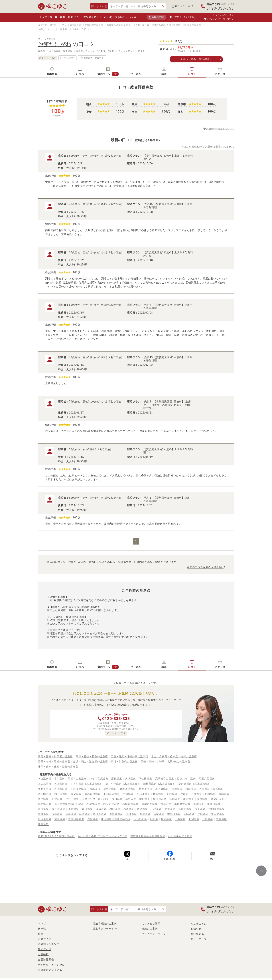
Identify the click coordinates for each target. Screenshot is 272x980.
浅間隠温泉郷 (76, 819)
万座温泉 (205, 789)
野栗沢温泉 (218, 799)
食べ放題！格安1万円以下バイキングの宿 (102, 836)
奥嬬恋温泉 (100, 814)
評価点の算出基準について (220, 129)
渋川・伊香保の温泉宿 (124, 762)
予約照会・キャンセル (51, 965)
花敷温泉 (145, 814)
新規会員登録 (156, 17)
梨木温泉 (202, 799)
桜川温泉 (117, 799)
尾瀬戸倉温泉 (149, 804)
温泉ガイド (74, 17)
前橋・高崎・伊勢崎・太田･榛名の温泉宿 (165, 762)
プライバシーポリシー (155, 934)
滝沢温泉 (189, 799)
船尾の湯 (166, 819)
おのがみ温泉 (112, 794)
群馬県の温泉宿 (115, 25)
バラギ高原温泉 (99, 779)
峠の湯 (154, 819)
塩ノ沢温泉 (162, 789)
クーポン (105, 17)
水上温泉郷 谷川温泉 (51, 779)
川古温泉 (73, 809)
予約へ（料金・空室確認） (196, 59)
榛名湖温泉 (110, 789)
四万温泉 (43, 824)
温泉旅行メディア (125, 17)
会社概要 (196, 934)
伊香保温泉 (214, 804)
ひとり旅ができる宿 (180, 836)
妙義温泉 (71, 814)
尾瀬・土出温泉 (77, 779)
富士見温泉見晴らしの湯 (69, 804)
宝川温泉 (60, 819)
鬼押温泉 (57, 814)
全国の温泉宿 (74, 25)
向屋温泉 (177, 789)
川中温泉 (57, 799)
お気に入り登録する (92, 58)
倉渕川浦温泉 (128, 789)
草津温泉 (199, 804)
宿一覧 (53, 17)
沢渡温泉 (170, 809)
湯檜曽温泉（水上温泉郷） (159, 784)
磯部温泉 (115, 809)
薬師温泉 (189, 814)
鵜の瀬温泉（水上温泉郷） (194, 784)
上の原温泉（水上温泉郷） (54, 784)
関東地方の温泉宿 (94, 25)
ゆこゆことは (199, 924)
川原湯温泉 (45, 819)
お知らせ (196, 929)
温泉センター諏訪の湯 (95, 799)
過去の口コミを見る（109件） (205, 567)
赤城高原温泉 (130, 804)
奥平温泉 (43, 799)
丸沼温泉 (194, 819)
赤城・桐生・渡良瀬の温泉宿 (90, 762)
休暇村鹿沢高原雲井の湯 (116, 819)
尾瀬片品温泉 (207, 779)
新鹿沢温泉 (185, 809)
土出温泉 (180, 819)
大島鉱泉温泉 (93, 794)
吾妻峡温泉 (116, 814)
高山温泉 (175, 799)
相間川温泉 (145, 789)
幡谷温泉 (158, 794)
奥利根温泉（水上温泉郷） (54, 789)
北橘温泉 (131, 814)
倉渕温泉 (43, 809)
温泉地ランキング (49, 944)
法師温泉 (203, 814)
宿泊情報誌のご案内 (105, 924)
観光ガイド (90, 17)
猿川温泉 (145, 799)
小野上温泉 (72, 799)
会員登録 (43, 954)
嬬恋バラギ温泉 (186, 779)
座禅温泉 (128, 794)
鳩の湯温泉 (45, 804)
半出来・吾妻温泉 (191, 794)
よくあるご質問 (151, 924)
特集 (63, 17)
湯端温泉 (218, 789)
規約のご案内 (150, 929)
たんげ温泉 (143, 794)
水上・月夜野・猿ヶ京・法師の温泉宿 (146, 25)
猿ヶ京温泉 (58, 809)
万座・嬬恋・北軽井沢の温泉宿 (130, 756)
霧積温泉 (87, 809)
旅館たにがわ (46, 29)
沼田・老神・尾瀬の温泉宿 (54, 762)
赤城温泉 (129, 809)
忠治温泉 (221, 819)
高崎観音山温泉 (165, 779)
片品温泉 (142, 809)
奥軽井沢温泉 (182, 804)
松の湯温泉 (94, 804)
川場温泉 (130, 779)
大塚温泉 (224, 794)
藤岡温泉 (85, 814)
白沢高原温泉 (111, 804)
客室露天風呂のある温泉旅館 (148, 836)
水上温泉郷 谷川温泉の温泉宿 (185, 25)
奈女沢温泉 (218, 814)
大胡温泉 (76, 794)
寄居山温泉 (45, 794)
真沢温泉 (131, 799)
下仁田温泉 (145, 779)
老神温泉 (43, 814)
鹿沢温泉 (93, 819)
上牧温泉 (156, 809)
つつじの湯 (140, 819)
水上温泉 (200, 809)
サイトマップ (199, 939)
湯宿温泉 (101, 809)
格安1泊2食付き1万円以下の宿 (56, 836)
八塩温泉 (208, 819)
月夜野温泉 (80, 789)
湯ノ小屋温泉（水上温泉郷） (123, 784)
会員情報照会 (46, 959)
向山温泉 (191, 789)
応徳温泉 (117, 779)
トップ (43, 17)
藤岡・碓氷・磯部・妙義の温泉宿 (58, 767)
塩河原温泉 (160, 799)
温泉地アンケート (103, 929)
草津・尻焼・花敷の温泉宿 (92, 756)
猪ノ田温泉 (61, 794)
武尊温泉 (166, 804)
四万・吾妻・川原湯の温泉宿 (55, 756)
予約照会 (182, 17)
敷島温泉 (95, 789)
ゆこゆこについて (184, 6)
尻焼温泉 (210, 794)
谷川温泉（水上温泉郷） (88, 784)
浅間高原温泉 (216, 809)
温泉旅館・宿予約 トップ (51, 25)
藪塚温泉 (159, 814)
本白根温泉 (174, 814)
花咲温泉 (172, 794)
